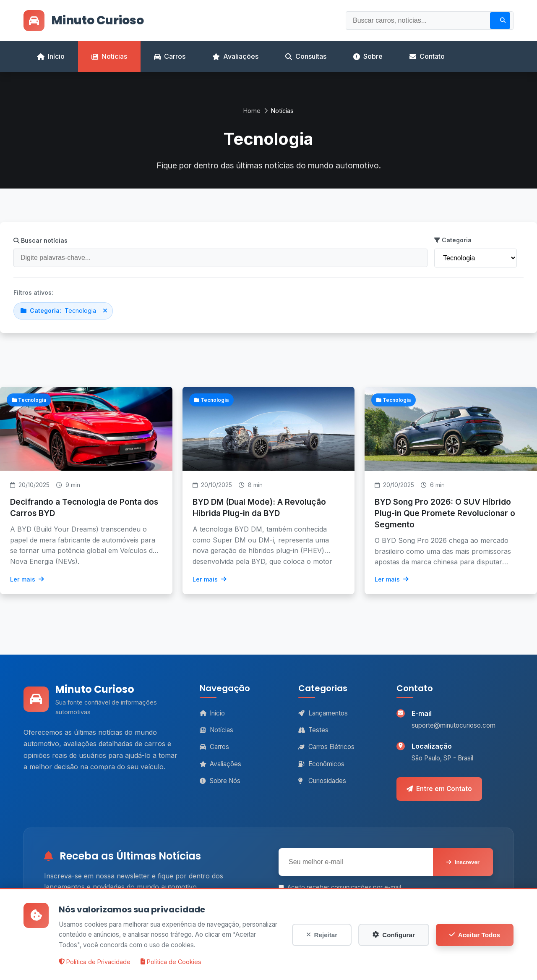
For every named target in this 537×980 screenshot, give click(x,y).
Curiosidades (322, 781)
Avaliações (235, 56)
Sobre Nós (220, 781)
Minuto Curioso (84, 21)
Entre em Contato (439, 789)
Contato (427, 56)
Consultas (306, 56)
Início (51, 56)
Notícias (109, 56)
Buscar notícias (40, 240)
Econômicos (321, 764)
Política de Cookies (171, 962)
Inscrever (463, 862)
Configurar (394, 935)
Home (252, 111)
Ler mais (27, 579)
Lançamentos (323, 713)
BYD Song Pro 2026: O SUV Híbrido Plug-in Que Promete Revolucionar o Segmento (445, 513)
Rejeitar (322, 935)
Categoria (453, 240)
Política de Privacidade (95, 962)
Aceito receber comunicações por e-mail (340, 887)
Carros (170, 56)
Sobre (368, 56)
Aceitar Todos (475, 935)
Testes (313, 730)
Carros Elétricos (326, 747)
